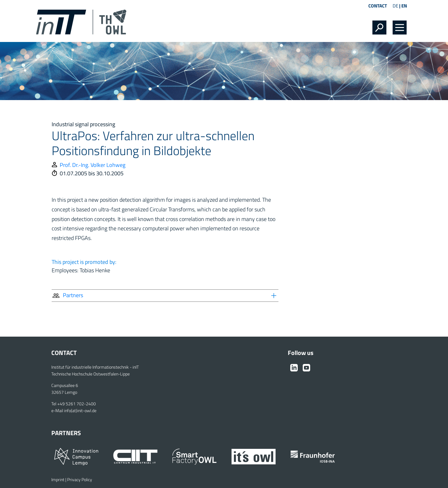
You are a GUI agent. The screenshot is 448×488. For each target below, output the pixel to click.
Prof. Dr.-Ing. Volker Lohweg (93, 165)
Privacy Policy (80, 480)
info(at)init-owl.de (80, 411)
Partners (67, 295)
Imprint (58, 480)
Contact (378, 6)
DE (395, 6)
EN (404, 6)
